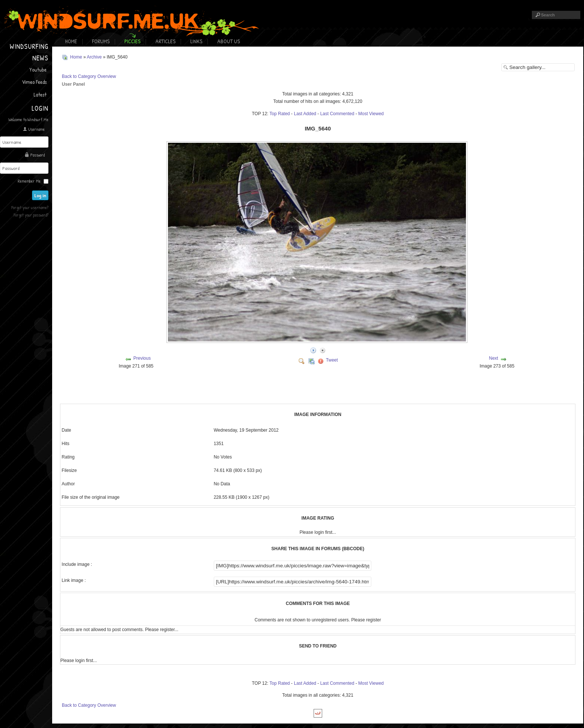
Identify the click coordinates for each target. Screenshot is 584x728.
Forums (101, 41)
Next (494, 358)
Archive (94, 57)
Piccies (132, 41)
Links (196, 41)
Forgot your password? (31, 214)
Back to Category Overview (89, 76)
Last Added (305, 113)
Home (71, 41)
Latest (40, 94)
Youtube (38, 70)
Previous (142, 358)
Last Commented (337, 113)
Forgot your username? (30, 206)
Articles (165, 41)
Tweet (332, 360)
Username (36, 129)
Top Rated (280, 113)
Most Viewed (371, 113)
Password (37, 155)
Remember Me (29, 180)
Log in (42, 194)
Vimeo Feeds (34, 82)
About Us (228, 41)
